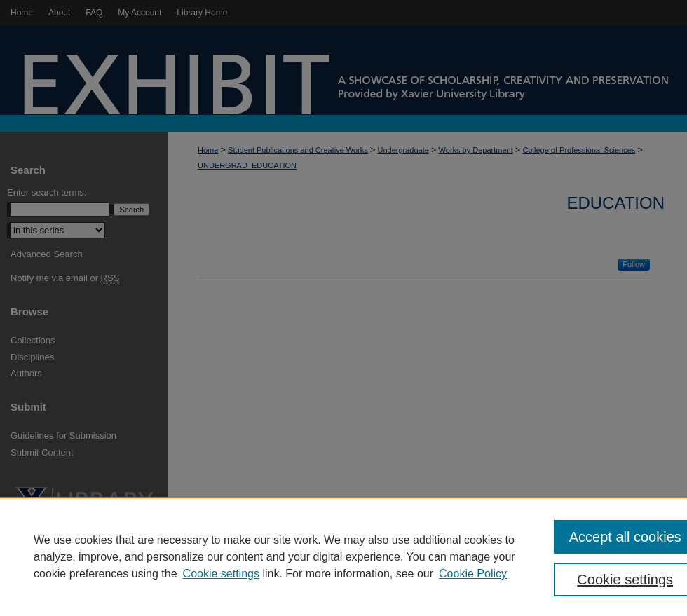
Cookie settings (221, 574)
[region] (343, 556)
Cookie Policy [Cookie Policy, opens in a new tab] (473, 574)
